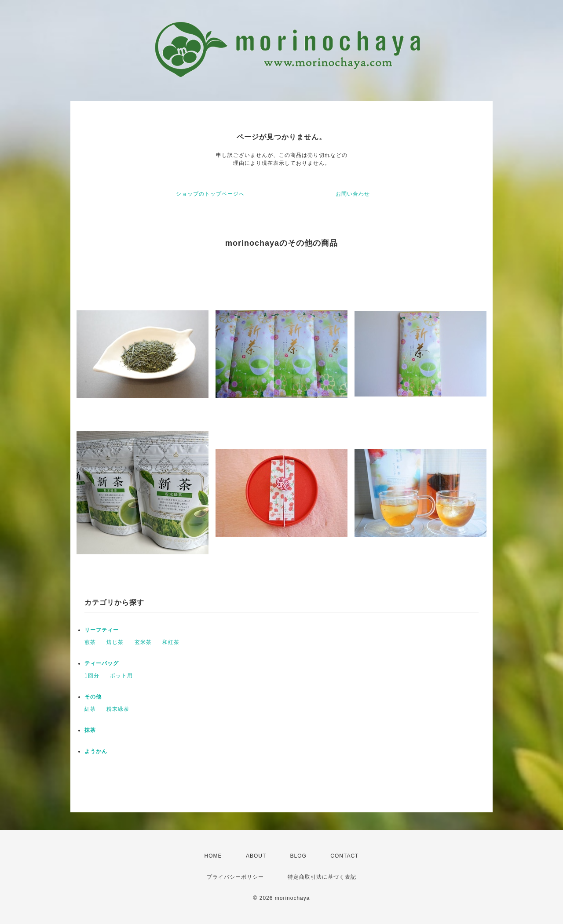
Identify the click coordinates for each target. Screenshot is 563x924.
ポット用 (121, 676)
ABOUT (256, 856)
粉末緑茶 (118, 709)
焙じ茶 (115, 642)
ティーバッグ (102, 663)
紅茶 (90, 709)
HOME (213, 856)
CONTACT (344, 856)
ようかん (96, 751)
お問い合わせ (353, 194)
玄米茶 (143, 642)
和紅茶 (171, 642)
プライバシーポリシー (235, 877)
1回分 (92, 676)
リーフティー (104, 630)
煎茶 (90, 642)
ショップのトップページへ (210, 194)
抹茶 (90, 730)
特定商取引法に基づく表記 (322, 877)
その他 (93, 697)
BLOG (298, 856)
